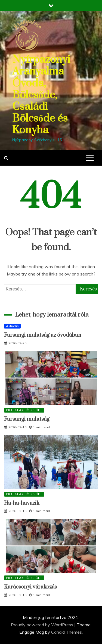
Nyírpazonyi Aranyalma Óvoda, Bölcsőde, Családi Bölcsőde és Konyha (41, 95)
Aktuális (12, 326)
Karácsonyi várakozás (30, 587)
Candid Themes (67, 632)
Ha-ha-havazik (22, 503)
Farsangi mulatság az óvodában (43, 335)
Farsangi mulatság (27, 419)
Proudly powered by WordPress (43, 625)
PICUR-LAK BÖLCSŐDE (24, 410)
